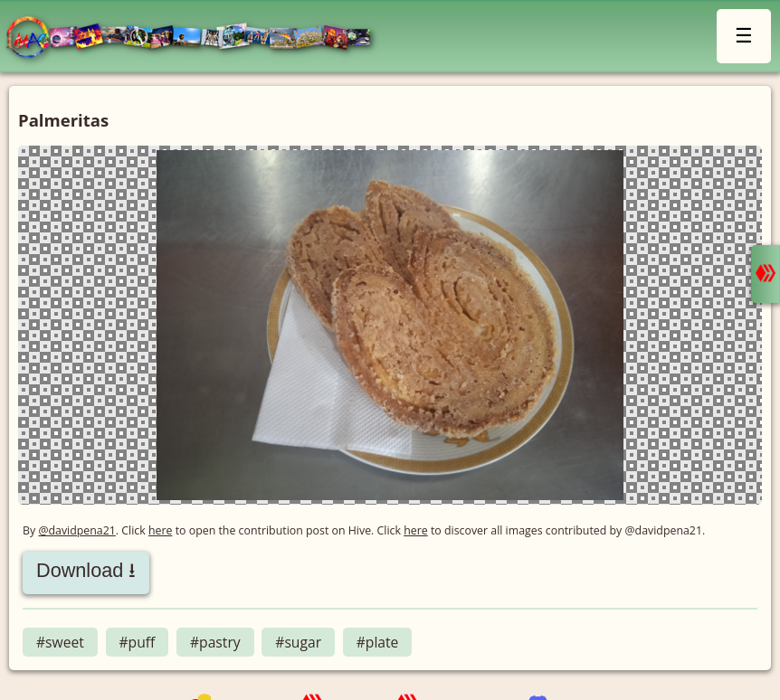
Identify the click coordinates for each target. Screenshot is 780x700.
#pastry (215, 642)
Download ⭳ (86, 570)
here (161, 530)
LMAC (197, 38)
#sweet (60, 642)
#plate (378, 642)
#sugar (298, 642)
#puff (138, 642)
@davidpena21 (76, 530)
